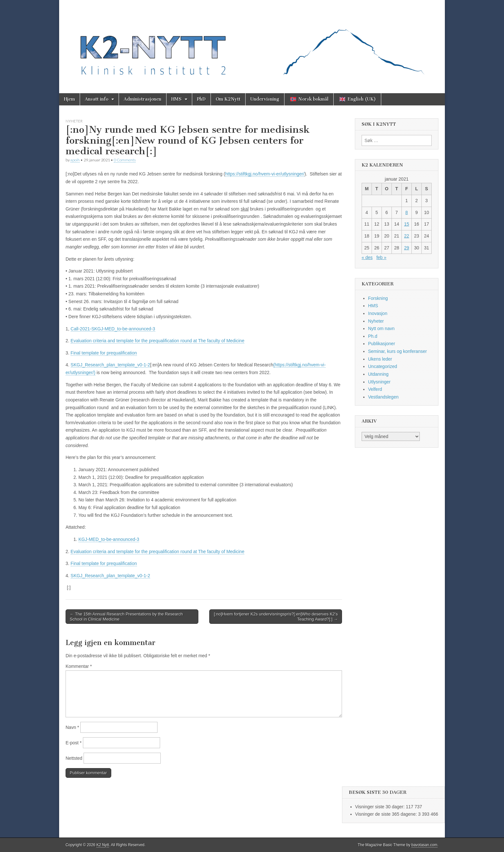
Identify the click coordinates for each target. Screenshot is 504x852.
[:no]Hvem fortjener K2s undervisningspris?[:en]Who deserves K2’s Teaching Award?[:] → (276, 617)
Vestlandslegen (383, 397)
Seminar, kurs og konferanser (397, 351)
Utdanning (378, 374)
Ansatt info (97, 99)
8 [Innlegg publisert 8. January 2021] (407, 212)
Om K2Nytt (228, 99)
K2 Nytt (103, 845)
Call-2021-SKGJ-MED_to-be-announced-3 (113, 329)
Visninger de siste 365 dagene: (387, 814)
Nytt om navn (381, 328)
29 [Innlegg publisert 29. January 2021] (407, 248)
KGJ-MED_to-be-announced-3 (109, 539)
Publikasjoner (382, 344)
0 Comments (125, 160)
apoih (75, 160)
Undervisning (265, 99)
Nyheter (74, 121)
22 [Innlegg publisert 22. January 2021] (407, 236)
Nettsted (74, 758)
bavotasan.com (424, 845)
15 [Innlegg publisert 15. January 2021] (407, 224)
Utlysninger (379, 382)
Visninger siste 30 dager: (381, 807)
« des (367, 257)
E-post (74, 743)
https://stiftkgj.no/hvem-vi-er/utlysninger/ (265, 174)
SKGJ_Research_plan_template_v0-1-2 (110, 365)
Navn (72, 727)
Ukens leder (380, 359)
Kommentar (79, 666)
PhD (201, 99)
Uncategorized (382, 366)
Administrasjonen (143, 99)
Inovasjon (378, 313)
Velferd (375, 389)
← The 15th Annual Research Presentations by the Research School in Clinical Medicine (126, 617)
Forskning (378, 298)
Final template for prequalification (104, 353)
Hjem (69, 99)
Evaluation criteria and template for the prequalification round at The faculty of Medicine (158, 341)
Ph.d (373, 336)
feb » (381, 257)
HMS (176, 99)
